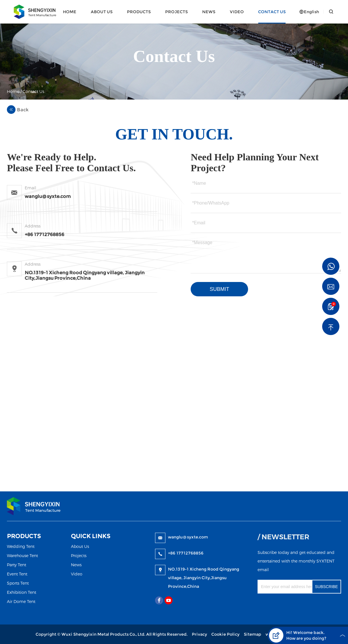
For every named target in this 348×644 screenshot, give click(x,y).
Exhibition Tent (22, 592)
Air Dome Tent (21, 601)
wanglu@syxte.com (188, 537)
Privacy (199, 634)
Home (70, 12)
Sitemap (253, 634)
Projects (176, 12)
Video (237, 12)
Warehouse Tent (22, 556)
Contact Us (272, 12)
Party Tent (17, 565)
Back (18, 110)
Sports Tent (18, 583)
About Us (102, 12)
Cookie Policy (225, 634)
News (209, 12)
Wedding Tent (21, 546)
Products (139, 12)
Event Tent (17, 574)
